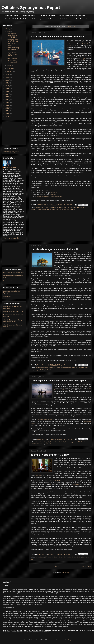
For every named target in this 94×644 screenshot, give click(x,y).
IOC (86, 368)
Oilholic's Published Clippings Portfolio (73, 15)
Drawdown (68, 442)
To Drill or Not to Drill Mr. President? (50, 455)
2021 (7, 83)
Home (57, 566)
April (9, 31)
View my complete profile (11, 238)
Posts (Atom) (65, 573)
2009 (7, 116)
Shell (46, 370)
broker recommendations (75, 207)
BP (51, 485)
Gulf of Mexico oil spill (43, 210)
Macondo (52, 210)
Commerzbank (44, 368)
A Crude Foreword (81, 19)
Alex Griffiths (39, 207)
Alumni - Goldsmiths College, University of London (13, 321)
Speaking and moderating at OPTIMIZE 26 (12, 35)
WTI (50, 370)
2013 (7, 105)
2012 (7, 108)
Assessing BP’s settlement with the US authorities (58, 37)
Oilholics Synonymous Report (31, 8)
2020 (7, 86)
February (10, 68)
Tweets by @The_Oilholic (11, 152)
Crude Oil (61, 442)
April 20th (58, 481)
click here (53, 191)
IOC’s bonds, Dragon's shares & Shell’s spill (54, 249)
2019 (7, 88)
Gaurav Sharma (11, 167)
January (10, 71)
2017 (7, 94)
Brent (37, 368)
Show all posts (72, 26)
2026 (7, 29)
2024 (7, 77)
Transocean (76, 485)
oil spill (83, 59)
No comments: (68, 205)
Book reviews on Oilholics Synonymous (11, 292)
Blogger (70, 640)
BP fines (56, 207)
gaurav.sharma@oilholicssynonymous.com (49, 196)
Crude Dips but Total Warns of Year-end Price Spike (58, 381)
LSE (32, 370)
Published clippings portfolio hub (14, 272)
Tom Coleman (71, 210)
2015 (7, 100)
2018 (7, 91)
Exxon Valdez (65, 533)
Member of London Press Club (13, 311)
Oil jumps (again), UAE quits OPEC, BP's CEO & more (13, 42)
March (9, 65)
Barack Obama (40, 557)
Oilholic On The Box (29, 15)
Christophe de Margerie (44, 420)
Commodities (54, 442)
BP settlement (63, 207)
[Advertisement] (61, 226)
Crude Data (49, 19)
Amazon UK (7, 296)
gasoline (74, 442)
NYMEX (33, 444)
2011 (7, 111)
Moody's (58, 210)
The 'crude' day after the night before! (12, 54)
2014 (7, 102)
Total (43, 444)
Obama (74, 557)
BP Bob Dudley (48, 207)
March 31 (38, 475)
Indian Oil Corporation (78, 368)
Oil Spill (64, 210)
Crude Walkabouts (64, 19)
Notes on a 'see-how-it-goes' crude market (12, 60)
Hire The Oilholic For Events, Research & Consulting (23, 19)
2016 (7, 97)
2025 (7, 75)
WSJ (46, 444)
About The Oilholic (12, 15)
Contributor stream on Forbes (13, 281)
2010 (7, 114)
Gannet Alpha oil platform (63, 368)
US (32, 559)
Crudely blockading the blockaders (13, 49)
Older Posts (87, 566)
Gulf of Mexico (82, 442)
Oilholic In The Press (48, 15)
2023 (7, 80)
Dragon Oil (52, 368)
